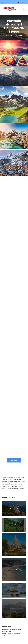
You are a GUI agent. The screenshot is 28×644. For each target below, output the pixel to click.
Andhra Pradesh (14, 509)
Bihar (14, 545)
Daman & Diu (14, 569)
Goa (14, 590)
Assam (14, 525)
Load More (14, 460)
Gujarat (14, 609)
